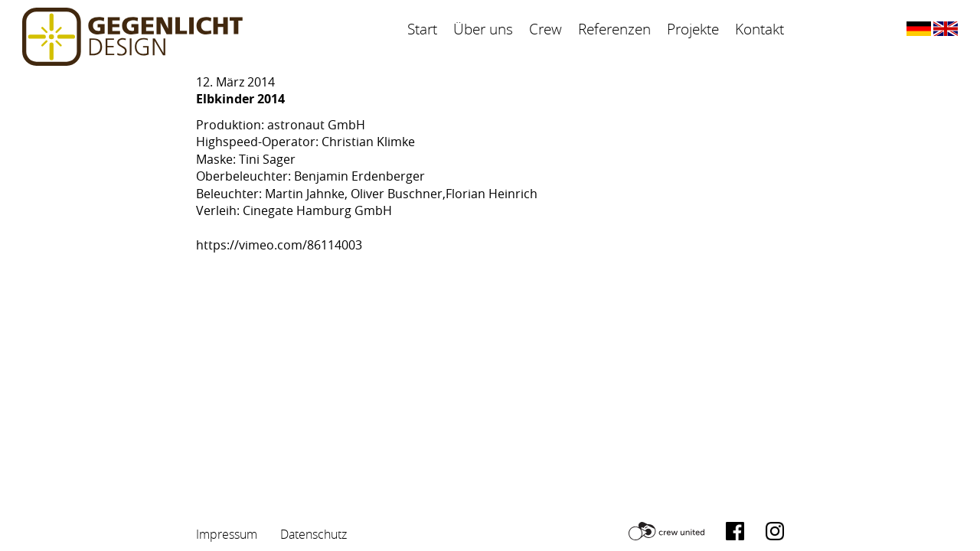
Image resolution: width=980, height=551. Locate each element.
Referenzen (614, 29)
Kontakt (759, 29)
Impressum (227, 534)
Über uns (483, 29)
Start (422, 29)
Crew (546, 29)
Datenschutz (314, 534)
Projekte (693, 29)
